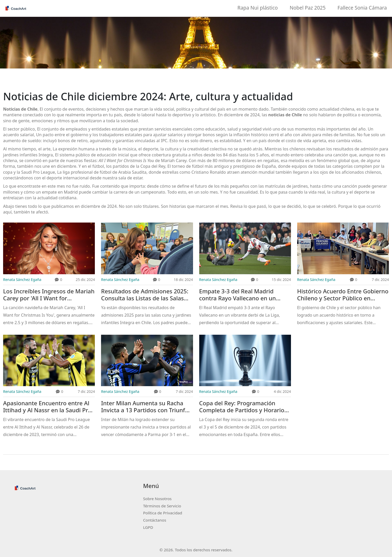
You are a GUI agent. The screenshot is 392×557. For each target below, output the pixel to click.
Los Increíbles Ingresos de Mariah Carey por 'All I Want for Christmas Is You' (49, 295)
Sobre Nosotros (157, 499)
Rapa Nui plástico (258, 8)
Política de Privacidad (163, 513)
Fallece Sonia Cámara (362, 8)
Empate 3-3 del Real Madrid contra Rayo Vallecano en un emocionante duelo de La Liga (240, 295)
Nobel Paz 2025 (308, 8)
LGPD (148, 527)
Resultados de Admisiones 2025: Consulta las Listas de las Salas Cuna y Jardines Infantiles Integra (146, 295)
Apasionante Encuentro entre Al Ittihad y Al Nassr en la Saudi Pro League (47, 407)
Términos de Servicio (162, 506)
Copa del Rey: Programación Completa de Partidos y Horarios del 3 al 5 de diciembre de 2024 (243, 407)
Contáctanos (155, 520)
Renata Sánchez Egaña (22, 280)
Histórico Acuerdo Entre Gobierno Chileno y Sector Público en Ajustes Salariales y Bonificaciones (343, 295)
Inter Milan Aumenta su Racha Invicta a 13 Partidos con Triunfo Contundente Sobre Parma (145, 407)
